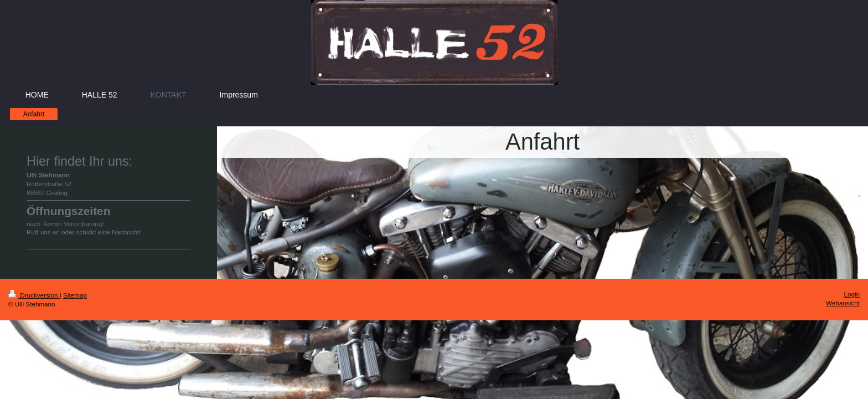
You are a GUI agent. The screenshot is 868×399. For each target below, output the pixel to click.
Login (852, 294)
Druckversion (34, 295)
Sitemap (75, 295)
